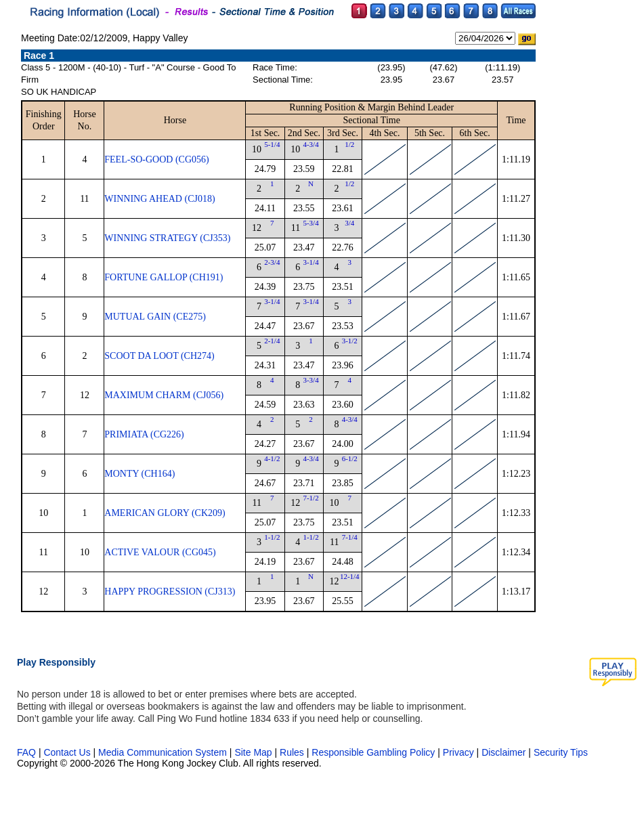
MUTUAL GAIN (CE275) (155, 317)
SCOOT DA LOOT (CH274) (159, 356)
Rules (293, 752)
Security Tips (561, 752)
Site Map (253, 752)
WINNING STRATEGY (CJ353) (167, 238)
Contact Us (67, 752)
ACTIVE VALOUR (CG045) (160, 552)
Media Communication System (163, 752)
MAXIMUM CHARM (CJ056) (164, 395)
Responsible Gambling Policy (373, 752)
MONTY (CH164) (139, 474)
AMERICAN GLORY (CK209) (165, 513)
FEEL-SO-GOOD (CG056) (156, 159)
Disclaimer (503, 752)
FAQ (26, 752)
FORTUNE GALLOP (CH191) (164, 277)
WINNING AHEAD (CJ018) (159, 199)
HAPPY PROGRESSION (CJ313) (170, 592)
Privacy (458, 752)
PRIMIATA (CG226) (144, 434)
